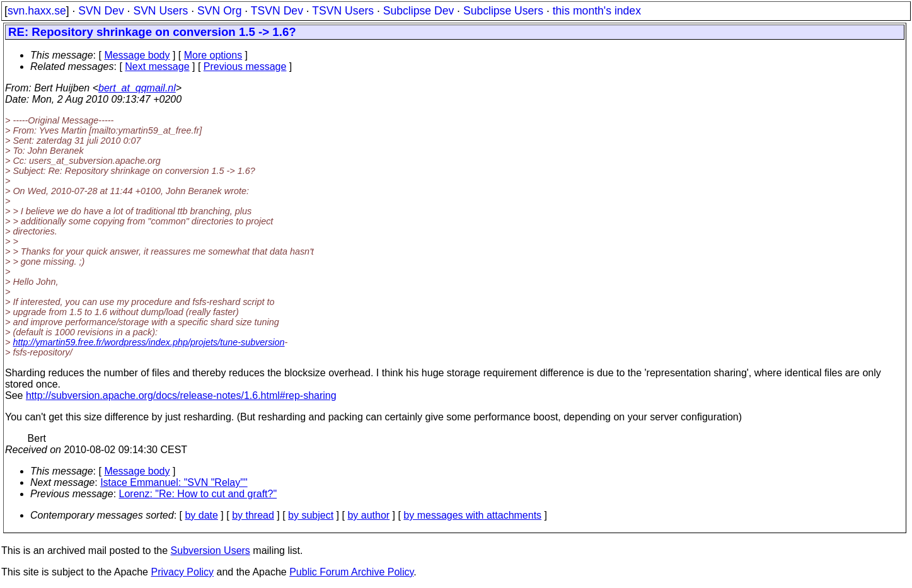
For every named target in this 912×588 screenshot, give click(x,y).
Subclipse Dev (418, 11)
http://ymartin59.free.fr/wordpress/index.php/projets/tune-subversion (148, 342)
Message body (137, 55)
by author (368, 515)
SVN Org (219, 11)
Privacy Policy (182, 572)
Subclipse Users (503, 11)
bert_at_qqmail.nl (137, 88)
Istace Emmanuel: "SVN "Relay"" (174, 482)
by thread (253, 515)
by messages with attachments (472, 515)
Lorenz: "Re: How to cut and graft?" (198, 494)
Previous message (245, 66)
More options (213, 55)
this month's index (597, 11)
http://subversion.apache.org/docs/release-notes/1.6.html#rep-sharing (181, 395)
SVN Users (160, 11)
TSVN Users (343, 11)
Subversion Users (211, 551)
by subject (311, 515)
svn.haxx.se (37, 11)
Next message (157, 66)
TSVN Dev (277, 11)
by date (201, 515)
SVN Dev (101, 11)
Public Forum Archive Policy (351, 572)
